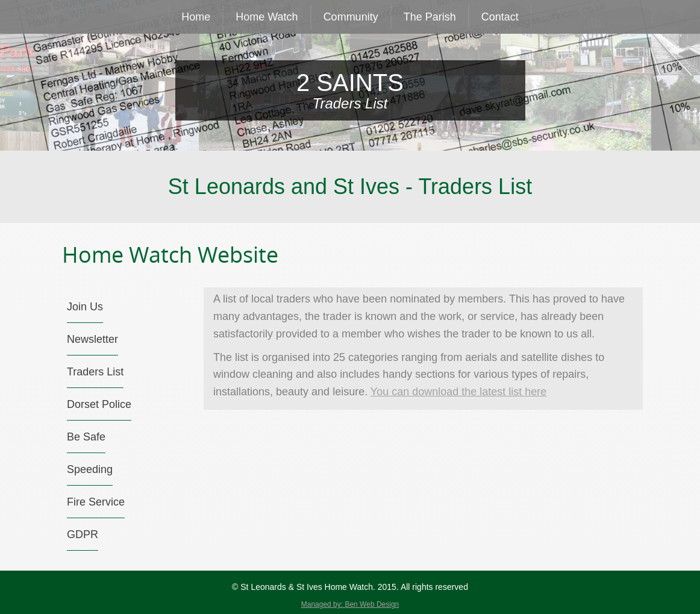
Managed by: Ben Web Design (350, 604)
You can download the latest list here (459, 392)
